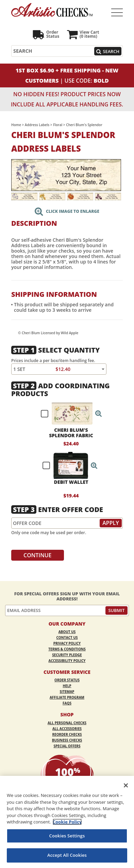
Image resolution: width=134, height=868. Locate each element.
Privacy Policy (67, 643)
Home (16, 125)
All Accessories (67, 729)
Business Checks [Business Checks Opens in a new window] (67, 740)
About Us (67, 632)
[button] (99, 413)
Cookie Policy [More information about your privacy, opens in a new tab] (67, 822)
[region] (67, 822)
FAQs (67, 703)
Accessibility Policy (67, 661)
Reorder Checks (67, 734)
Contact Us (67, 637)
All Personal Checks (67, 723)
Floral (58, 125)
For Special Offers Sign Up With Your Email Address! (67, 596)
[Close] (126, 785)
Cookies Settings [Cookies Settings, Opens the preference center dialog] (67, 836)
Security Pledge (67, 655)
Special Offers (67, 746)
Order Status (67, 680)
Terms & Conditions (67, 649)
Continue (38, 555)
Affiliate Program (67, 697)
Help (67, 686)
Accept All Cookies (67, 855)
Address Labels (37, 125)
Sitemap (67, 692)
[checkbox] (68, 413)
